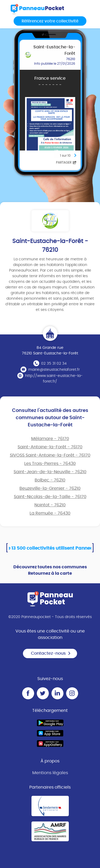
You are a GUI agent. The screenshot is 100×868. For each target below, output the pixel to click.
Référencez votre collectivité (50, 21)
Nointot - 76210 (50, 505)
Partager (66, 163)
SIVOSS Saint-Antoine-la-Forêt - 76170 (50, 455)
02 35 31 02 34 (54, 364)
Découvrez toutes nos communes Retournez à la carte (50, 570)
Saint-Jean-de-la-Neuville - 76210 (50, 472)
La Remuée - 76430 (50, 513)
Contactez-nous (51, 653)
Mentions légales (50, 773)
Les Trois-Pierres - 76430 (50, 464)
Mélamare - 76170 (50, 439)
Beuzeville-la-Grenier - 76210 (50, 488)
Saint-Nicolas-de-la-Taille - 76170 (50, 497)
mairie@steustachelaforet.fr (54, 370)
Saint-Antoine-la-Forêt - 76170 (50, 447)
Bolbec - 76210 (50, 480)
